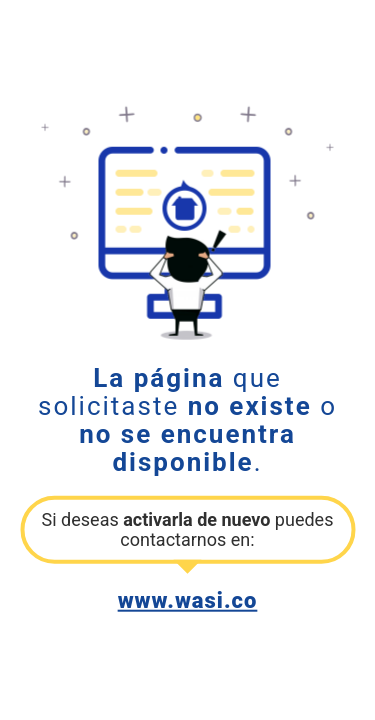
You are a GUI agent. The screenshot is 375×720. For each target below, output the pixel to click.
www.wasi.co (188, 599)
